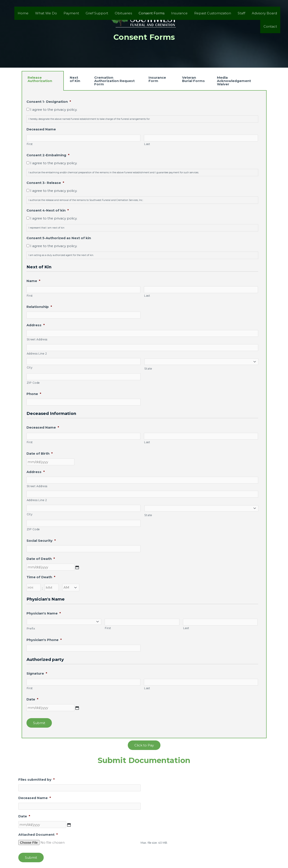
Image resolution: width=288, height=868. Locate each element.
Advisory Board (264, 13)
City (30, 367)
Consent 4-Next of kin (48, 210)
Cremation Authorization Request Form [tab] (114, 81)
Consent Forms (152, 13)
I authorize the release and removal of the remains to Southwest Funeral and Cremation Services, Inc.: (86, 200)
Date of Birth (40, 453)
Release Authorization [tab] (40, 79)
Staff (241, 13)
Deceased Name (41, 129)
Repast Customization (213, 13)
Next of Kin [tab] (75, 79)
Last (147, 144)
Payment (71, 13)
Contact (270, 26)
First (30, 144)
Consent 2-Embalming (48, 155)
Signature (37, 673)
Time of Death (41, 577)
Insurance (179, 13)
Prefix (31, 629)
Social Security (41, 541)
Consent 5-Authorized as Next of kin (59, 238)
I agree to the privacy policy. (54, 110)
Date (32, 699)
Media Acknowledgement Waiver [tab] (234, 81)
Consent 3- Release (45, 183)
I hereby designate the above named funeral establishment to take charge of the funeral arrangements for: (89, 119)
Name (33, 281)
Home (23, 13)
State (148, 369)
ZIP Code (33, 383)
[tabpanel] (144, 414)
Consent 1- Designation (49, 102)
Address (36, 325)
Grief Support (97, 13)
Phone (34, 394)
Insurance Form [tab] (157, 79)
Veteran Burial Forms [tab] (193, 79)
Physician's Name (44, 613)
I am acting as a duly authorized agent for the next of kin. (61, 255)
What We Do (46, 13)
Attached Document (38, 835)
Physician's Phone (44, 640)
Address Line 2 (37, 354)
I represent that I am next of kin (46, 228)
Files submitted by (37, 779)
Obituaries (123, 13)
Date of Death (41, 559)
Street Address (37, 339)
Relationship (39, 307)
